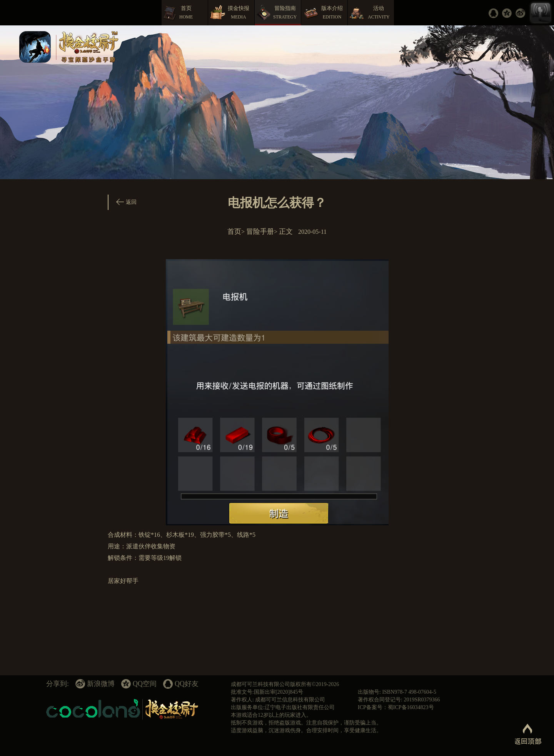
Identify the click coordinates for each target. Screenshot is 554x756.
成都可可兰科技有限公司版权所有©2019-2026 (285, 684)
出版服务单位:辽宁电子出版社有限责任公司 (283, 707)
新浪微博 (101, 684)
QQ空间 (145, 684)
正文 (286, 231)
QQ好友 (187, 684)
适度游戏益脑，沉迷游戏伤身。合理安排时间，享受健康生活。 (306, 730)
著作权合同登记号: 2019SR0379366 (399, 700)
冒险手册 (260, 231)
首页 (234, 231)
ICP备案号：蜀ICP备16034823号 (396, 707)
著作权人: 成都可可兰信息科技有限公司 (278, 700)
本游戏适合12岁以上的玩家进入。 (271, 715)
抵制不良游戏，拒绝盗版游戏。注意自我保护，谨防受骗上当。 (306, 723)
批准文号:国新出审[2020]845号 (267, 692)
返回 (131, 202)
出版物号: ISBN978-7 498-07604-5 (397, 692)
